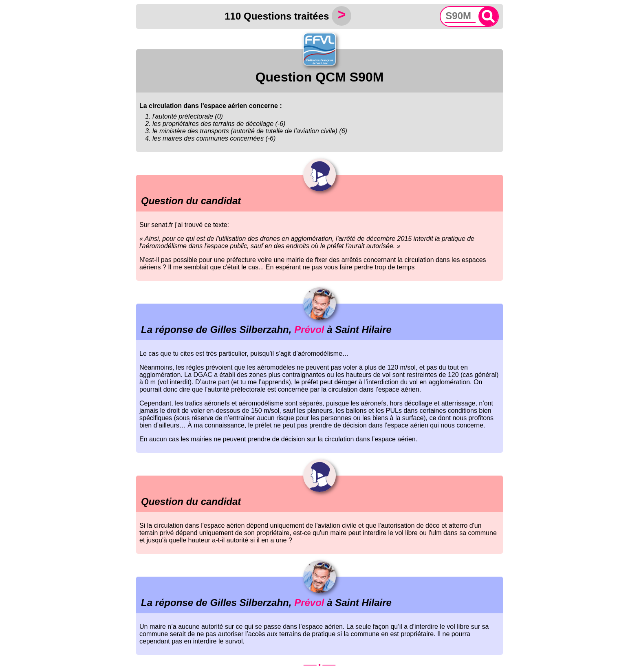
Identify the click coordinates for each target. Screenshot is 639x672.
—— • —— (320, 665)
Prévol (309, 329)
